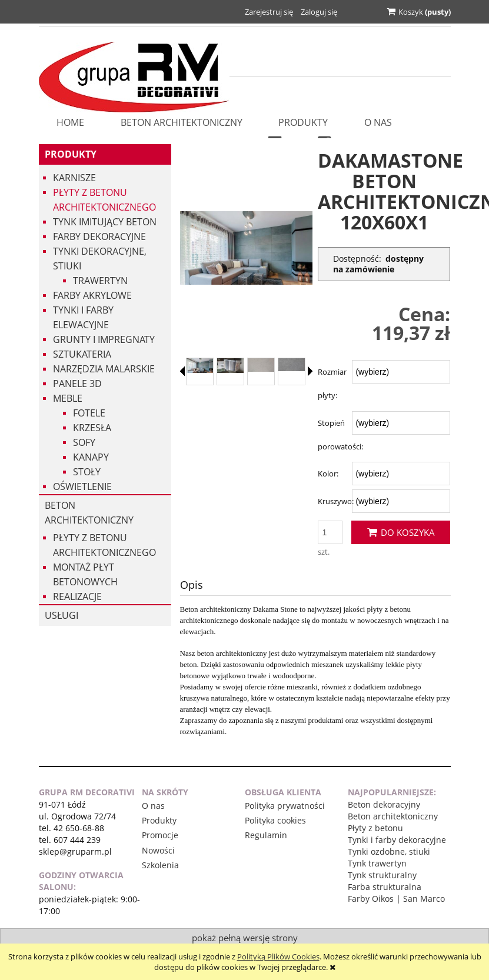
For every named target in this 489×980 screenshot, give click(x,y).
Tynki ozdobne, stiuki (389, 851)
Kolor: (328, 474)
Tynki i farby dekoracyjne (397, 840)
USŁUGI (61, 615)
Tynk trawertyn (377, 863)
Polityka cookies (275, 820)
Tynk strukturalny (382, 875)
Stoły (87, 472)
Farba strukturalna (385, 887)
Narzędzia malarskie (104, 369)
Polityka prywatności (285, 806)
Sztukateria (82, 354)
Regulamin (266, 835)
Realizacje (77, 596)
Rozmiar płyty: (332, 384)
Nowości (158, 850)
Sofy (84, 442)
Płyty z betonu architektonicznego (104, 200)
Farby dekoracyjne (99, 236)
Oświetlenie (82, 486)
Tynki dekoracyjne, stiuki (100, 259)
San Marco (424, 899)
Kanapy (91, 457)
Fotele (89, 413)
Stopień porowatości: (340, 435)
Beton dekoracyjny (384, 804)
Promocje (160, 835)
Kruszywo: (336, 501)
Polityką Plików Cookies (278, 956)
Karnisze (74, 178)
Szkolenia (160, 865)
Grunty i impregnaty (104, 339)
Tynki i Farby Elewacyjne (83, 317)
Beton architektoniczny (89, 513)
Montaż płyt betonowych (85, 574)
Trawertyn (100, 281)
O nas (153, 806)
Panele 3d (77, 384)
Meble (68, 398)
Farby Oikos (371, 899)
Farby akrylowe (92, 295)
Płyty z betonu (375, 828)
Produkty (71, 154)
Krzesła (92, 428)
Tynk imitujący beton (105, 222)
